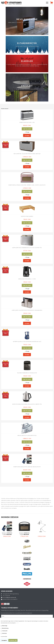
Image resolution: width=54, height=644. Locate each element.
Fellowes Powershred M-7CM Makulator (27, 373)
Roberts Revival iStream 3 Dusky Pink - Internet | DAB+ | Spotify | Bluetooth (27, 185)
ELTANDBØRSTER (27, 43)
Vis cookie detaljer (4, 637)
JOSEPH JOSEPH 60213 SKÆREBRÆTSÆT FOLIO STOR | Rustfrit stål (27, 248)
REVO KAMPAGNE (27, 19)
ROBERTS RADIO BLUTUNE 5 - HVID (27, 122)
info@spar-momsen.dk (11, 597)
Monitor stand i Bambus (27, 216)
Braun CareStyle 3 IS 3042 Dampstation (27, 435)
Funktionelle (5, 631)
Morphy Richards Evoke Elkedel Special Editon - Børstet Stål (27, 404)
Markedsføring (5, 628)
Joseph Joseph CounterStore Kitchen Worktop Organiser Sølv (27, 310)
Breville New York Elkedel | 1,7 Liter (27, 279)
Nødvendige (5, 626)
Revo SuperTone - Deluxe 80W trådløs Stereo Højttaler (27, 154)
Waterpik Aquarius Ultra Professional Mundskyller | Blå (27, 342)
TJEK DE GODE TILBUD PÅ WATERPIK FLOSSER (27, 46)
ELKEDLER (27, 61)
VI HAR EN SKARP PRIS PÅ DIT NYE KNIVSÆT (27, 89)
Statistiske (4, 633)
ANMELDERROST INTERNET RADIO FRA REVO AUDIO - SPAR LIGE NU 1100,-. (27, 23)
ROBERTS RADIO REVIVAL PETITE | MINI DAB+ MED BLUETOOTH (27, 467)
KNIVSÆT (27, 86)
